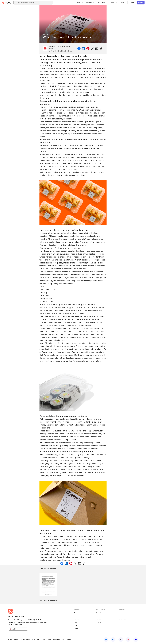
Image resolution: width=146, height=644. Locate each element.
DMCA (44, 640)
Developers (121, 613)
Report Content (36, 640)
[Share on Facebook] (79, 49)
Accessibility (56, 640)
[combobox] (35, 3)
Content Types (100, 613)
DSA (50, 640)
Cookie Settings (67, 640)
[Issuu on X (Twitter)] (121, 640)
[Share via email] (97, 49)
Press (76, 622)
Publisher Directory (123, 616)
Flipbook (98, 619)
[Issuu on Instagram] (128, 640)
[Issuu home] (7, 3)
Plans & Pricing (78, 619)
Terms (10, 640)
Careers (76, 616)
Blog (75, 625)
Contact (76, 628)
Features (98, 616)
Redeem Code (122, 619)
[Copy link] (101, 49)
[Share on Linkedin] (83, 49)
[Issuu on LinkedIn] (113, 640)
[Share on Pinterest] (88, 49)
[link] (122, 3)
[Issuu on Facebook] (106, 640)
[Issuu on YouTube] (136, 640)
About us (77, 613)
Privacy (16, 640)
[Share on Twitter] (92, 49)
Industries (99, 622)
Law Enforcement (25, 640)
